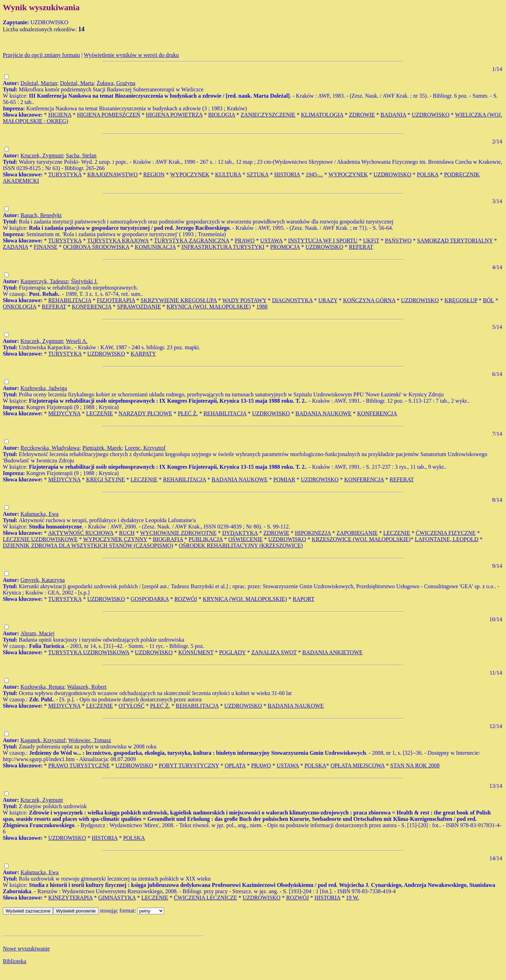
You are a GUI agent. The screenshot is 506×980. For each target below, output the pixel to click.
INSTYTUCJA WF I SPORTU (323, 241)
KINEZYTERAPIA (70, 898)
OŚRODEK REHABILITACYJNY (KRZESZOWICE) (241, 546)
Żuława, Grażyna (116, 83)
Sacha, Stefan (81, 155)
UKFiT (371, 241)
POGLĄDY (232, 652)
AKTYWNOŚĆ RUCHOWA (80, 533)
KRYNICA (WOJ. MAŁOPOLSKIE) (209, 307)
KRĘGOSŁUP (461, 300)
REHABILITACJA (70, 300)
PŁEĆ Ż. (188, 413)
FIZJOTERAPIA (116, 300)
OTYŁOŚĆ (131, 706)
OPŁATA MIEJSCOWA (358, 765)
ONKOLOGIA (20, 307)
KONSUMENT (196, 652)
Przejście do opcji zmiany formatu (41, 55)
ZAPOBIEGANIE (357, 533)
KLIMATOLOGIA (322, 115)
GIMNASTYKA (117, 898)
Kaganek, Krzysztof (43, 740)
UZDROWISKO (431, 115)
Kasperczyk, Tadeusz (44, 281)
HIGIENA (60, 115)
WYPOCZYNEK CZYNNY (115, 539)
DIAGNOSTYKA (292, 300)
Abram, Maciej (37, 633)
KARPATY (143, 354)
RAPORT (304, 599)
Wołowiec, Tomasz (90, 740)
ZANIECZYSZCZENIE (268, 115)
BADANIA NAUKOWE (324, 413)
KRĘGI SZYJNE (106, 479)
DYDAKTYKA (240, 533)
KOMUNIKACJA (155, 247)
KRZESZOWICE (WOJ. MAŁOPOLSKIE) (361, 539)
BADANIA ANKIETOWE (332, 652)
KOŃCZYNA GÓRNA (369, 300)
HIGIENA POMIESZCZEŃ (109, 115)
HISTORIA (287, 174)
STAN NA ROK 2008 (415, 765)
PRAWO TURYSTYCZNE (79, 765)
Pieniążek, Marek (102, 448)
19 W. (353, 898)
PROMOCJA (285, 247)
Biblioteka (15, 961)
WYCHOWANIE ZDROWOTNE (178, 533)
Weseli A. (77, 341)
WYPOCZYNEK (190, 174)
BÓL (488, 300)
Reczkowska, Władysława (50, 448)
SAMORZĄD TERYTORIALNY (455, 241)
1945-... (314, 174)
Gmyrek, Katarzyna (43, 580)
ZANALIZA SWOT (274, 652)
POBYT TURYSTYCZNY (189, 765)
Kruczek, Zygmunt (42, 155)
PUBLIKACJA (206, 539)
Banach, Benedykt (41, 215)
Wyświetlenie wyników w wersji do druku (131, 55)
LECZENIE (99, 413)
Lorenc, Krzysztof (145, 448)
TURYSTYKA (65, 174)
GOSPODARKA (150, 599)
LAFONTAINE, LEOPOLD (446, 539)
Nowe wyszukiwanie (26, 949)
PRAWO (245, 241)
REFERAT (361, 247)
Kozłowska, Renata (42, 687)
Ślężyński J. (84, 281)
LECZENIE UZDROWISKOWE (40, 539)
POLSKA (427, 174)
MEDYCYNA (64, 413)
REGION (154, 174)
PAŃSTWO (398, 241)
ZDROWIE (362, 115)
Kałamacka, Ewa (39, 514)
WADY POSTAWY (245, 300)
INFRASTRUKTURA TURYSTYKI (223, 247)
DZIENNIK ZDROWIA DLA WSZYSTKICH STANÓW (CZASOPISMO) (88, 546)
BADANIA (393, 115)
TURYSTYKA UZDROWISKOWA (89, 652)
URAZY (328, 300)
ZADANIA (15, 247)
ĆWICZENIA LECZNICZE (206, 898)
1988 (262, 307)
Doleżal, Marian (39, 83)
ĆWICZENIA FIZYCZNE (446, 533)
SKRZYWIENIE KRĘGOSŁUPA (179, 300)
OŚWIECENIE (246, 539)
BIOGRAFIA (168, 539)
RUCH (127, 533)
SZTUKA (258, 174)
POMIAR (284, 479)
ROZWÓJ (186, 599)
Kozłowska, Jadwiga (44, 388)
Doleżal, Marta (77, 83)
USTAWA (271, 241)
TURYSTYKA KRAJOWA (118, 241)
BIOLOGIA (221, 115)
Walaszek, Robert (87, 687)
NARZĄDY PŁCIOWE (145, 413)
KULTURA (228, 174)
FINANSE (46, 247)
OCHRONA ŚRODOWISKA (96, 247)
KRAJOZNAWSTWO (112, 174)
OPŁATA (235, 765)
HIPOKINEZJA (313, 533)
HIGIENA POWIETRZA (174, 115)
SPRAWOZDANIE (139, 307)
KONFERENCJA (92, 307)
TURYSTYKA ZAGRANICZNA (192, 241)
